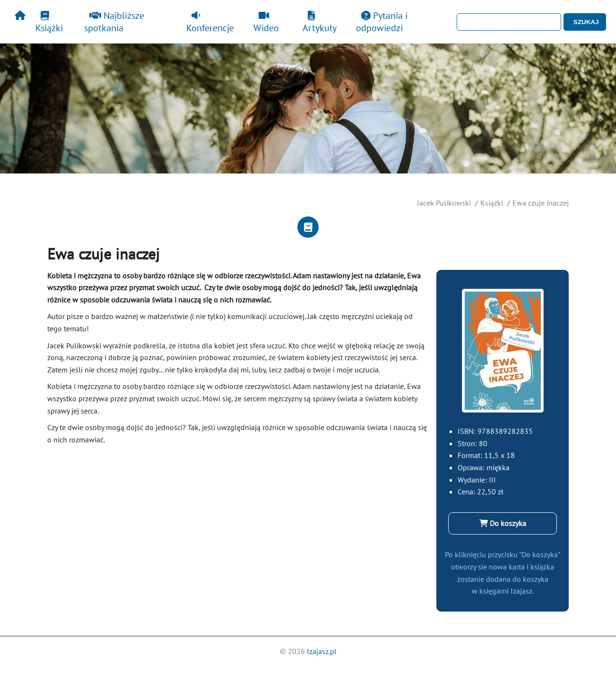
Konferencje (210, 22)
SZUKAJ (586, 22)
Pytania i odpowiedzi (382, 22)
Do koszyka (503, 523)
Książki (49, 22)
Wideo (266, 22)
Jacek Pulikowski (444, 203)
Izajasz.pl (322, 651)
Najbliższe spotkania (114, 22)
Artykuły (320, 22)
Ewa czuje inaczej (541, 203)
